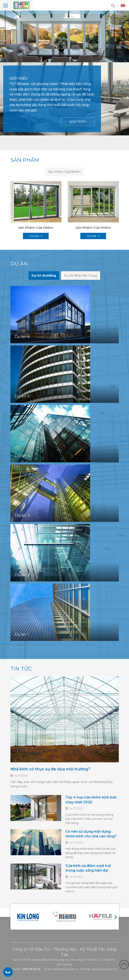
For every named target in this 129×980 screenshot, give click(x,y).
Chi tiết (36, 236)
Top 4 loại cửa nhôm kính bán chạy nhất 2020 (91, 800)
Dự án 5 (22, 396)
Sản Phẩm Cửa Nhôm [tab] (64, 172)
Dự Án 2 (22, 575)
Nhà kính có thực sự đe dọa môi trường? (50, 769)
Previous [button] (66, 917)
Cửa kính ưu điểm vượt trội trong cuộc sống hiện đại (88, 868)
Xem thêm (78, 122)
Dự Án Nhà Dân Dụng (81, 276)
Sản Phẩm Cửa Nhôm (36, 228)
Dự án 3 (22, 516)
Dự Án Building (44, 276)
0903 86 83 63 (8, 972)
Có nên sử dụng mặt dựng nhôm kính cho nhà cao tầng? (91, 834)
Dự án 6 (22, 337)
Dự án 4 (22, 456)
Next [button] (116, 917)
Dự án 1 (22, 635)
